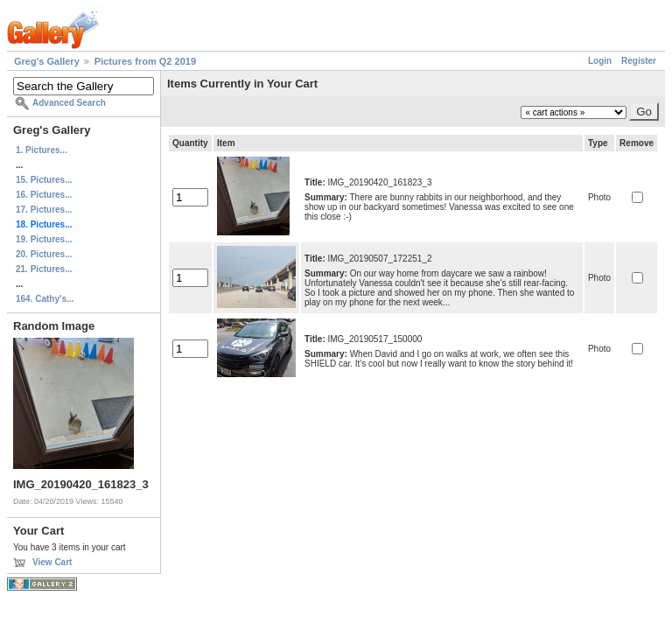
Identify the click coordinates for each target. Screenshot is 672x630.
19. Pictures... (44, 239)
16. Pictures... (44, 195)
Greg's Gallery (47, 61)
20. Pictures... (44, 254)
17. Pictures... (44, 210)
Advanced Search (69, 103)
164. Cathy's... (45, 299)
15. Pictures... (44, 180)
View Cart (52, 562)
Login (600, 61)
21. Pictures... (44, 269)
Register (639, 61)
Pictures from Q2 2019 (145, 61)
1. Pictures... (42, 150)
